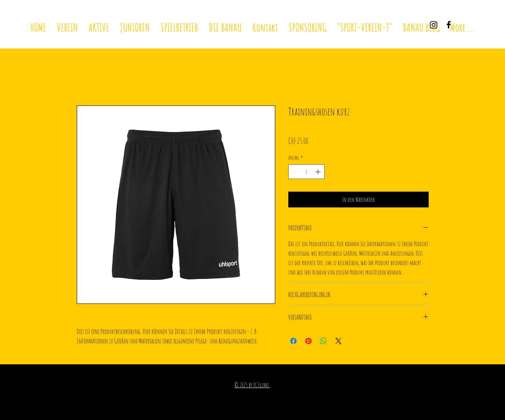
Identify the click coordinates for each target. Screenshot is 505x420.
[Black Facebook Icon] (449, 25)
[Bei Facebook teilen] (293, 341)
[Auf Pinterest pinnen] (308, 341)
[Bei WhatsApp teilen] (323, 341)
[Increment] (319, 172)
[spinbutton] (306, 172)
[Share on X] (339, 341)
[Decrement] (294, 172)
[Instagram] (434, 25)
